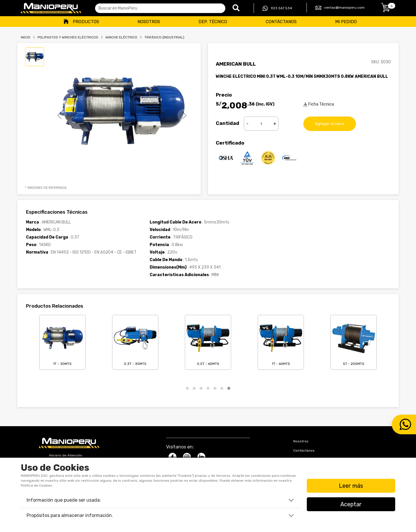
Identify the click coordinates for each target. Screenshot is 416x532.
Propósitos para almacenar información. (70, 515)
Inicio (26, 37)
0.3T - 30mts (135, 341)
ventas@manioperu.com (340, 8)
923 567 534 (277, 8)
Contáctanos (281, 22)
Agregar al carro (330, 124)
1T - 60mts (281, 341)
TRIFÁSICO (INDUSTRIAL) (164, 37)
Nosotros (149, 22)
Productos (86, 22)
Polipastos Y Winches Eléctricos (68, 37)
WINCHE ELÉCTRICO (121, 37)
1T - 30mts (62, 341)
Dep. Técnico (213, 22)
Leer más (351, 486)
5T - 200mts (354, 341)
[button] (187, 388)
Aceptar (351, 504)
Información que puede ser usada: (64, 500)
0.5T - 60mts (208, 341)
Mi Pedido (346, 22)
